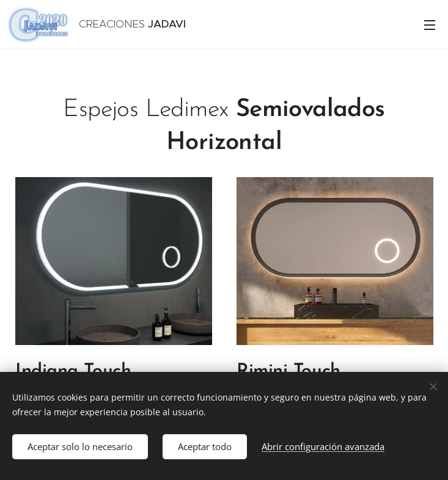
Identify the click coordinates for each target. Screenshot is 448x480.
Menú (430, 25)
